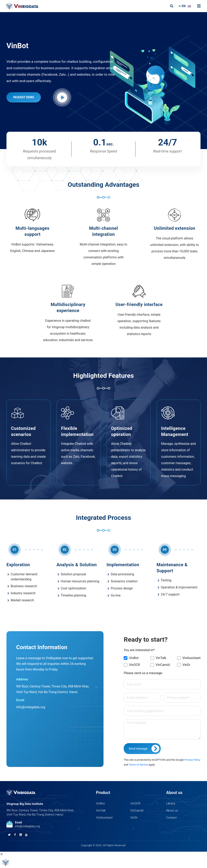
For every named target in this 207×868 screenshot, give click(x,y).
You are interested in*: (139, 650)
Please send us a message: (143, 673)
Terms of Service (138, 765)
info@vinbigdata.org (31, 707)
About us (174, 793)
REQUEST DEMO (24, 97)
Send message (145, 749)
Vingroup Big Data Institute (25, 804)
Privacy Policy (192, 760)
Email (18, 822)
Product (103, 793)
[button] (62, 97)
